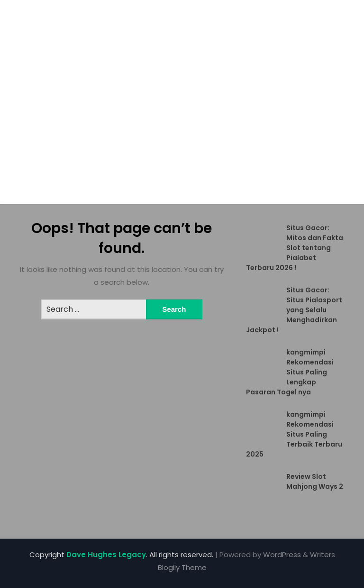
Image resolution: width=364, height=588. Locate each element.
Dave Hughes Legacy (106, 555)
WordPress (282, 555)
